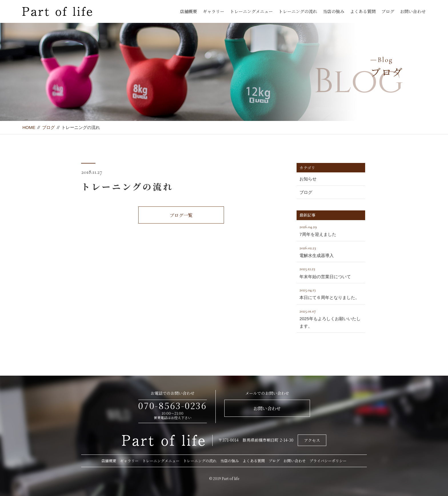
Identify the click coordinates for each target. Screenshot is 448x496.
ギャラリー (214, 11)
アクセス (312, 440)
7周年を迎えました (331, 230)
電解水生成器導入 (331, 251)
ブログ (388, 11)
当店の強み (334, 11)
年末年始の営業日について (331, 272)
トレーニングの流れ (298, 11)
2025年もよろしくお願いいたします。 (331, 318)
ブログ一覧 (181, 215)
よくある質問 (363, 11)
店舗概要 (189, 11)
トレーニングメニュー (251, 11)
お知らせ (308, 179)
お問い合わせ (413, 11)
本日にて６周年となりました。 (331, 293)
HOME (29, 127)
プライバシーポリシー (328, 461)
